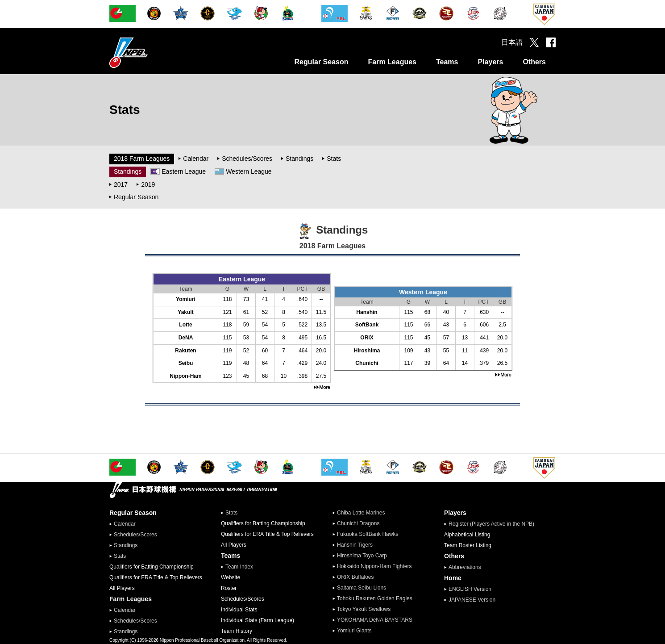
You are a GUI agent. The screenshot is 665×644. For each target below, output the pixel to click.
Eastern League (184, 171)
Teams (447, 62)
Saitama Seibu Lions (362, 588)
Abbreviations (465, 567)
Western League (249, 171)
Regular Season (322, 62)
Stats (334, 159)
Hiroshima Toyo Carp (362, 556)
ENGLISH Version (470, 589)
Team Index (239, 567)
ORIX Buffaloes (355, 577)
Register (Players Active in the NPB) (494, 524)
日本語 (512, 42)
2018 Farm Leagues (142, 159)
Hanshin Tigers (355, 545)
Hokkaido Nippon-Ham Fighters (374, 566)
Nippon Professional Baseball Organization (151, 52)
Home (453, 578)
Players (490, 62)
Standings (299, 159)
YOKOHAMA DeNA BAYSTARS (375, 620)
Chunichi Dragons (358, 523)
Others (534, 62)
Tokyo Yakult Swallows (364, 609)
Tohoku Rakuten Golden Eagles (375, 598)
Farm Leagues (392, 62)
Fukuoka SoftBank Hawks (368, 534)
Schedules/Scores (247, 159)
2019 (148, 184)
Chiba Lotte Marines (361, 513)
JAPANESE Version (472, 600)
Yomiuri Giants (354, 631)
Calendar (196, 159)
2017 (121, 184)
